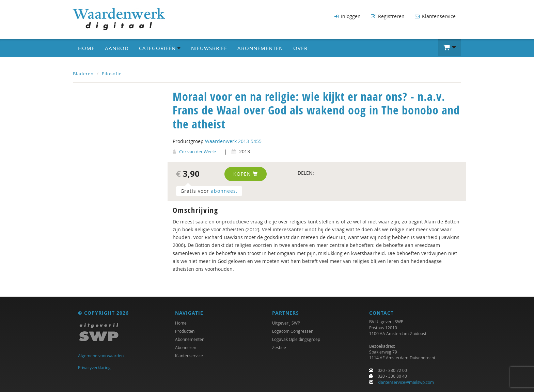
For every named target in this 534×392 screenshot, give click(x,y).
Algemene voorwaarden (101, 356)
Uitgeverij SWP (286, 323)
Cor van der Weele (198, 152)
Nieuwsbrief (209, 48)
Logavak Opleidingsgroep (296, 339)
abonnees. (224, 191)
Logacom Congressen (293, 331)
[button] (450, 48)
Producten (185, 331)
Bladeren (83, 74)
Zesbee (279, 347)
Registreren (388, 16)
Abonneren (186, 347)
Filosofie (112, 74)
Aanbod (117, 48)
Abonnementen (260, 48)
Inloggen (348, 16)
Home (86, 48)
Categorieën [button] (160, 48)
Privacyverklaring (94, 367)
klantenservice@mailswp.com (406, 382)
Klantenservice (435, 16)
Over (300, 48)
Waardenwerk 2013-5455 (233, 141)
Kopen (246, 174)
